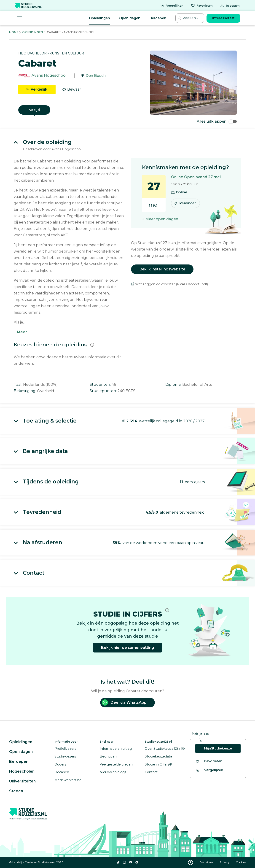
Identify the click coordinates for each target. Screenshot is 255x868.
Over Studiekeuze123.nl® (165, 749)
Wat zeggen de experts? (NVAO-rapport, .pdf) (169, 284)
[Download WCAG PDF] (191, 863)
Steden (16, 791)
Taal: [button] (18, 384)
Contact (151, 772)
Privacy (225, 862)
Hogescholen (22, 771)
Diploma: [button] (174, 384)
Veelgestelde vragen (116, 764)
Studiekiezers (65, 756)
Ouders (60, 764)
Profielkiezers (65, 749)
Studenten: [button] (101, 384)
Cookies (241, 862)
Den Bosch (96, 76)
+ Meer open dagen (160, 219)
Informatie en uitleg (116, 749)
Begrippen (108, 756)
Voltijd (34, 110)
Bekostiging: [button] (25, 391)
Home (14, 32)
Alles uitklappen (217, 121)
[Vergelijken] (172, 5)
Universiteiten (22, 781)
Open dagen (130, 18)
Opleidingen (99, 18)
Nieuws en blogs (113, 772)
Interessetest (223, 18)
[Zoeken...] (190, 18)
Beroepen (158, 18)
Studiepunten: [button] (104, 391)
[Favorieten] (202, 5)
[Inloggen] (230, 5)
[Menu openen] (19, 18)
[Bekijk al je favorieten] (209, 761)
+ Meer (20, 332)
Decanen (62, 772)
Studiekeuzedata (158, 756)
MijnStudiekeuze (218, 748)
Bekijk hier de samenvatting (127, 648)
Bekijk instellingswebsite (162, 269)
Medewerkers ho (68, 780)
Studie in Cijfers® (158, 764)
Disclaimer (207, 862)
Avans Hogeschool (49, 76)
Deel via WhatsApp (124, 702)
